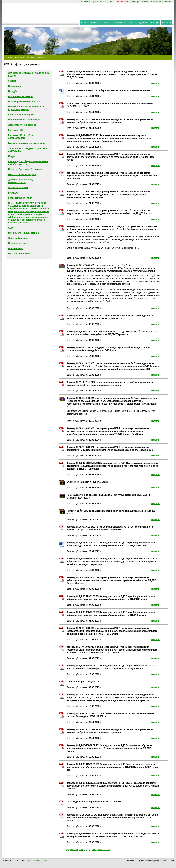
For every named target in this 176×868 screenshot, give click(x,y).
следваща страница (102, 850)
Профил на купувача (138, 23)
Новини (95, 23)
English (168, 1)
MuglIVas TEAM (167, 861)
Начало (85, 23)
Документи (119, 23)
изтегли (155, 83)
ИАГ (80, 1)
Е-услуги (155, 23)
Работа (87, 1)
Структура (106, 23)
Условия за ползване (37, 861)
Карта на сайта (157, 1)
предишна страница (75, 850)
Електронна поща (140, 1)
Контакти (166, 23)
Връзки (95, 1)
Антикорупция (107, 1)
